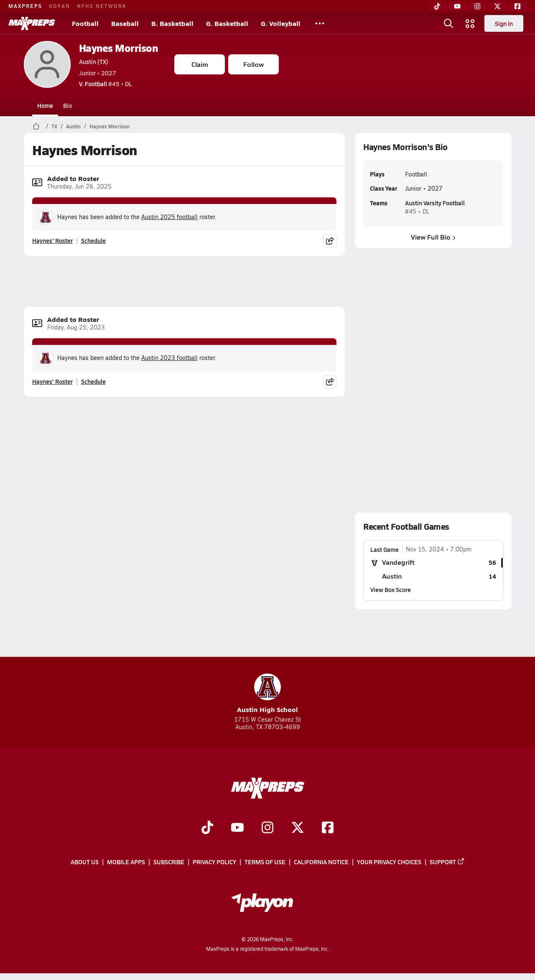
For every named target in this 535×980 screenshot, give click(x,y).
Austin (73, 126)
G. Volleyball (281, 23)
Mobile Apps (126, 862)
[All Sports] (320, 23)
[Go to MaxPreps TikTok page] (207, 828)
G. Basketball (227, 23)
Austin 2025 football (169, 217)
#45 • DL (106, 84)
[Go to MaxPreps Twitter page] (298, 828)
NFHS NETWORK (102, 6)
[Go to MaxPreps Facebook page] (328, 828)
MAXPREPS (25, 6)
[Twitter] (497, 6)
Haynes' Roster (52, 240)
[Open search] (448, 23)
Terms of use (265, 862)
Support (447, 862)
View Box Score (391, 590)
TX (54, 126)
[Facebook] (517, 6)
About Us (85, 862)
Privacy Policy (214, 862)
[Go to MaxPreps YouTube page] (237, 828)
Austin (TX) (94, 61)
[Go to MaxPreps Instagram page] (267, 828)
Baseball (125, 23)
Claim (200, 64)
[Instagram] (477, 6)
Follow (253, 64)
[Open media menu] (470, 23)
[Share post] (330, 241)
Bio (68, 105)
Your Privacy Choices (389, 862)
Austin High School (267, 694)
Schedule (93, 240)
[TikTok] (437, 6)
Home (45, 105)
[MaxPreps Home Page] (36, 126)
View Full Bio (433, 237)
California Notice (321, 862)
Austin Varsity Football (434, 203)
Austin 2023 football (169, 358)
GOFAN (60, 6)
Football (85, 23)
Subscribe (169, 862)
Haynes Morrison (118, 48)
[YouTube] (457, 6)
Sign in (504, 23)
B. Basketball (172, 23)
